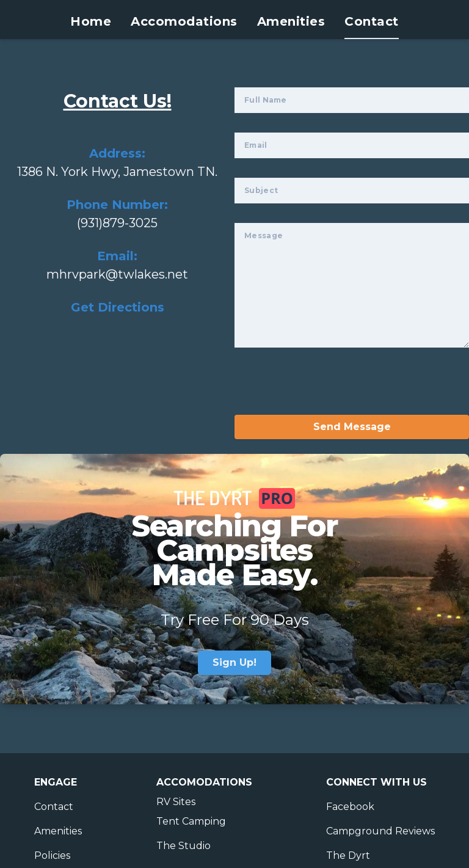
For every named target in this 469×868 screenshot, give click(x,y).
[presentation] (327, 391)
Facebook (350, 807)
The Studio (184, 846)
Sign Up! (234, 662)
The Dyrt (348, 855)
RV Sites (176, 802)
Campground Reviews (380, 831)
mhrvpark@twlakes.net (117, 274)
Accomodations (184, 21)
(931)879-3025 (117, 223)
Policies (52, 855)
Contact (372, 21)
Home (91, 21)
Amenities (291, 21)
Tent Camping (191, 821)
